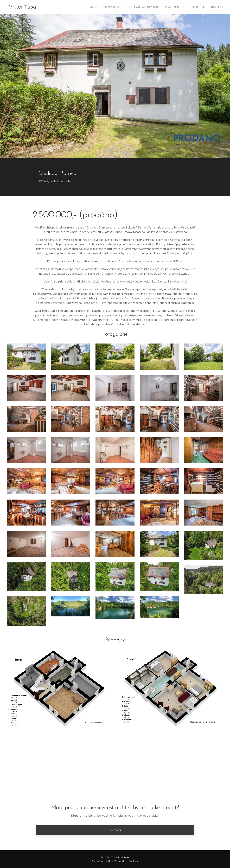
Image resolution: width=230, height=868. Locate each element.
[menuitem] (105, 7)
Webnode (120, 861)
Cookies (133, 861)
